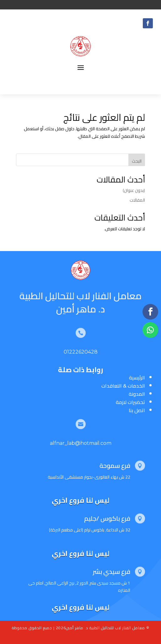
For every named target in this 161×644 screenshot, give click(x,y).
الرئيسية (137, 378)
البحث (137, 161)
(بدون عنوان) (134, 190)
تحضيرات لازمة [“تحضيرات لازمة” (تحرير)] (130, 402)
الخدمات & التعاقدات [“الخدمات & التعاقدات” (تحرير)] (123, 386)
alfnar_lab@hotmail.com (81, 443)
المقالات (137, 200)
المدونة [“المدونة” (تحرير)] (137, 394)
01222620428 (81, 352)
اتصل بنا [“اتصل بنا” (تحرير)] (137, 410)
